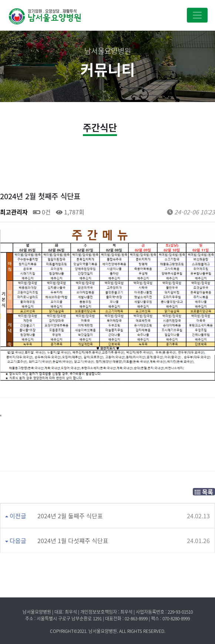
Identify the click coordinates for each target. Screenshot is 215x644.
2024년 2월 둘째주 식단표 (70, 516)
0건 (42, 212)
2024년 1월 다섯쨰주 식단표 (73, 540)
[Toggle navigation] (197, 15)
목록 (204, 492)
